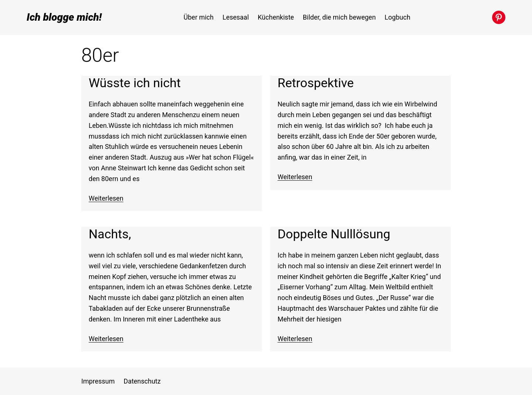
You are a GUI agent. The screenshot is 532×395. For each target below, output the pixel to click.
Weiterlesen (106, 198)
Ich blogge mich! (64, 17)
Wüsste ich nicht (135, 83)
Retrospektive (316, 83)
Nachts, (110, 234)
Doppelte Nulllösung (334, 234)
